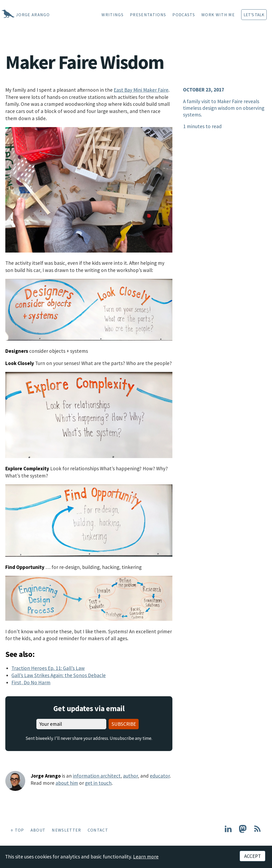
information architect (97, 776)
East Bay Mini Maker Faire (141, 90)
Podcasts (184, 15)
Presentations (148, 15)
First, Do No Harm (31, 682)
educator (160, 776)
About (38, 830)
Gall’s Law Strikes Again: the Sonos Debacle (59, 675)
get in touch (98, 783)
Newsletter (66, 830)
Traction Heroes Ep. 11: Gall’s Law (48, 668)
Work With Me (218, 15)
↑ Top (17, 830)
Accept (252, 856)
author (130, 776)
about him (67, 783)
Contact (98, 830)
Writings (112, 15)
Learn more (146, 857)
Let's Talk (254, 15)
